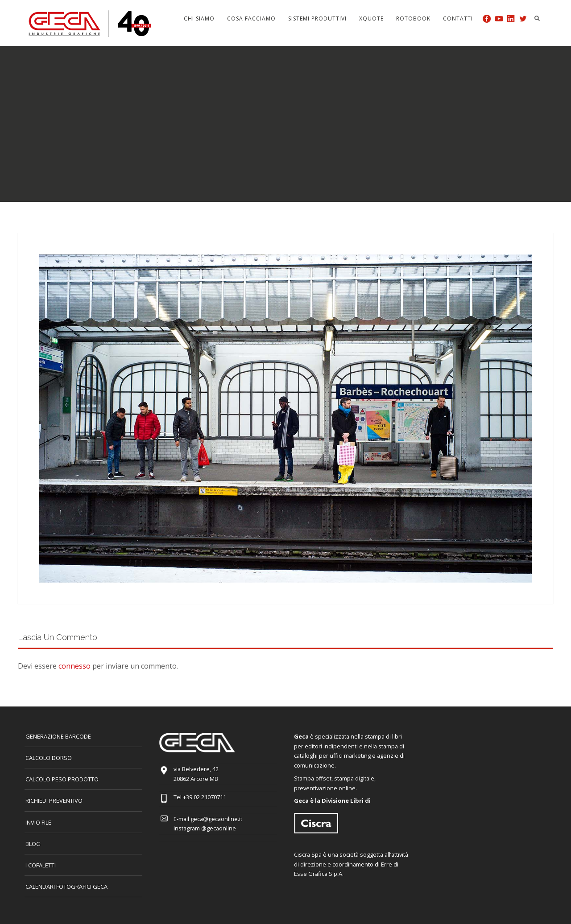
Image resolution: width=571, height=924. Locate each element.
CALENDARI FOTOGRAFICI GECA (66, 887)
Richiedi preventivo (54, 801)
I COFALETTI (41, 865)
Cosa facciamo (251, 18)
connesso (74, 666)
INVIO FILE (38, 822)
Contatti (458, 18)
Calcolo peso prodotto (62, 779)
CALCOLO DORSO (49, 758)
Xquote (371, 18)
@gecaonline (219, 828)
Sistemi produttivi (317, 18)
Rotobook (413, 18)
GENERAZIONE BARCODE (58, 736)
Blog (33, 844)
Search (537, 18)
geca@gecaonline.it (216, 819)
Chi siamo (199, 18)
